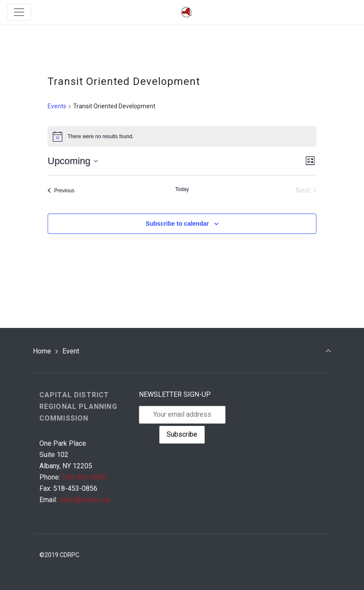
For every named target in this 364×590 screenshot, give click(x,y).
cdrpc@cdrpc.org (84, 500)
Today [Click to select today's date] (182, 189)
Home (42, 351)
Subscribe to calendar (177, 224)
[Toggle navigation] (19, 12)
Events (57, 106)
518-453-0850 (84, 477)
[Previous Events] (61, 191)
